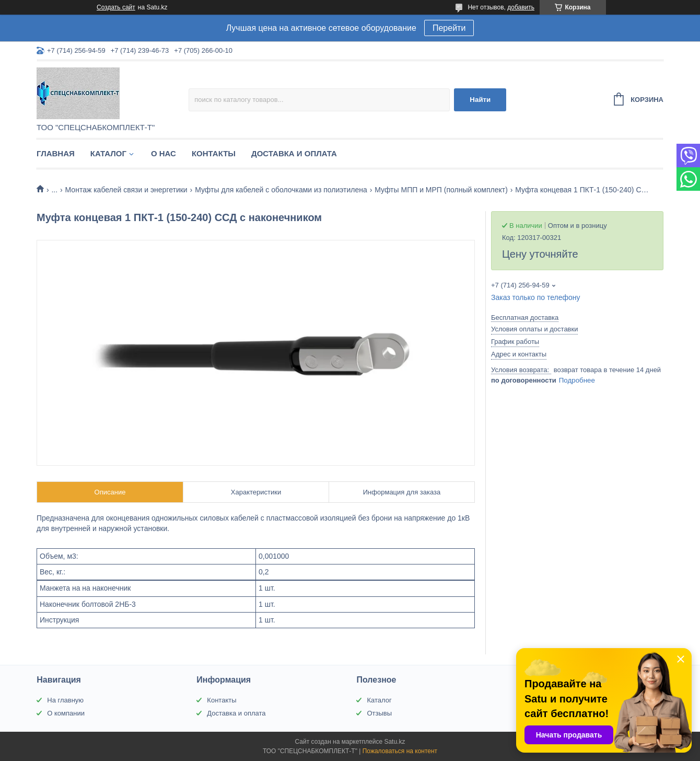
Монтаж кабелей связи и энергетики (126, 190)
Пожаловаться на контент (400, 751)
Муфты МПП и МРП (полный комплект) (441, 190)
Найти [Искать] (480, 100)
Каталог (108, 153)
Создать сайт (116, 7)
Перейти (449, 28)
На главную (65, 700)
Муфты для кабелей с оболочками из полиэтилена (281, 190)
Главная (56, 153)
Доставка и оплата (294, 153)
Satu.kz (394, 742)
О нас (164, 153)
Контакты (214, 153)
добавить (521, 7)
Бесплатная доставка (525, 318)
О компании (66, 713)
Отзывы (379, 713)
